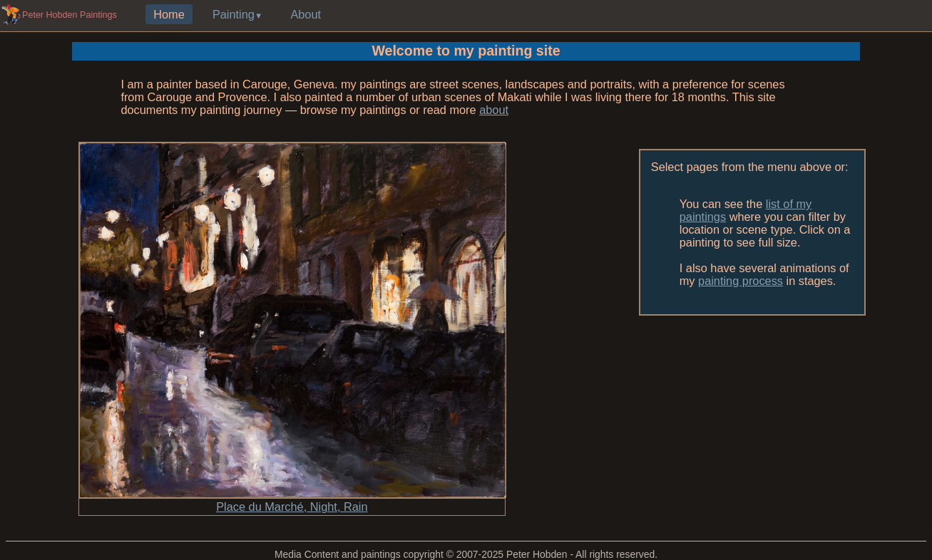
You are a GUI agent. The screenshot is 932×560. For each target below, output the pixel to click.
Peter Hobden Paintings (70, 15)
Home (169, 14)
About (306, 14)
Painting (234, 14)
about (494, 110)
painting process (741, 281)
